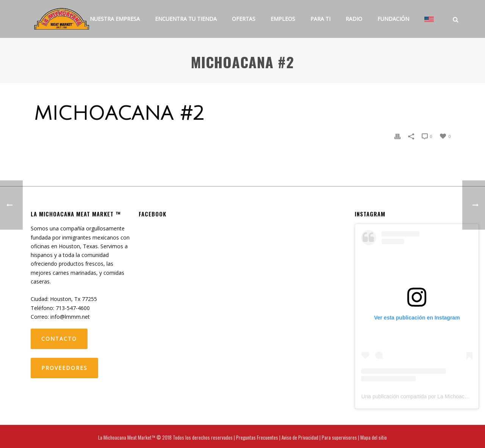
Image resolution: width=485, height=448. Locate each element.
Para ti (320, 19)
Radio (354, 19)
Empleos (283, 19)
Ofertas (244, 19)
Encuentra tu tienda (186, 19)
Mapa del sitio (374, 437)
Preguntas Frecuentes (257, 437)
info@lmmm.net (70, 317)
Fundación (393, 19)
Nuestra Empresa (115, 19)
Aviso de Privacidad (300, 437)
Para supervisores (339, 437)
